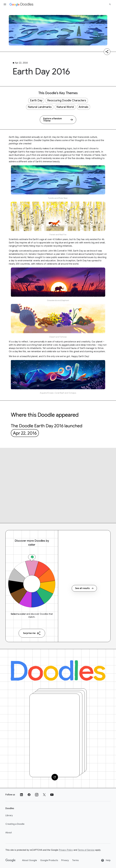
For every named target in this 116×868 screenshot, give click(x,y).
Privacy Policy (66, 850)
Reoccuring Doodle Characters (67, 100)
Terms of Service (86, 850)
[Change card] (55, 777)
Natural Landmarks (40, 107)
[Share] (107, 52)
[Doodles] (58, 670)
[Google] (11, 860)
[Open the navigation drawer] (5, 4)
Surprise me (32, 633)
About (9, 833)
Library (9, 815)
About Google (30, 860)
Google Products (49, 860)
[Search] (110, 4)
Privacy (65, 860)
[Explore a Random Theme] (58, 120)
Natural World (65, 107)
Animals (83, 107)
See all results (84, 588)
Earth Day (36, 100)
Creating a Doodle (15, 824)
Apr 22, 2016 (25, 433)
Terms (75, 860)
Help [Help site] (106, 860)
